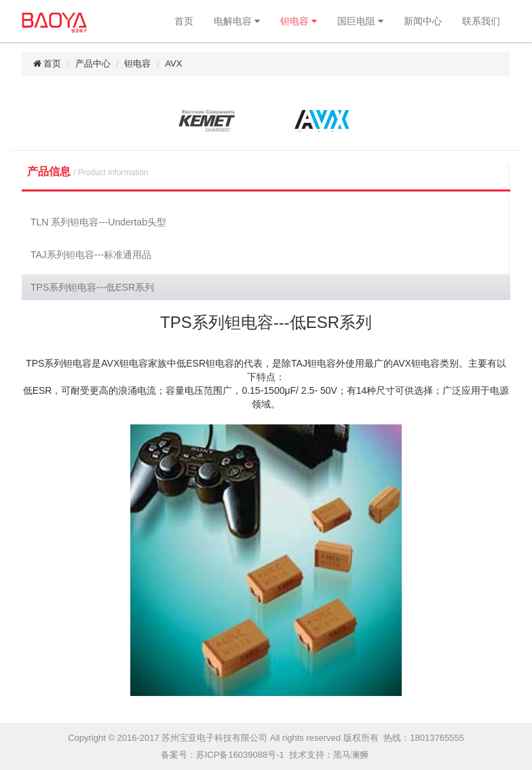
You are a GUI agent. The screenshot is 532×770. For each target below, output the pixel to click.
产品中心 (93, 63)
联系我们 (481, 21)
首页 (184, 21)
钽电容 (299, 21)
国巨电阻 (360, 21)
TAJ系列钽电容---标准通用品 (91, 255)
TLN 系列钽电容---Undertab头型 (98, 222)
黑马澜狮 (351, 755)
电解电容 (237, 21)
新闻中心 (423, 21)
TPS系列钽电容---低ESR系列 (92, 287)
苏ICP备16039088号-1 (240, 755)
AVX (173, 63)
